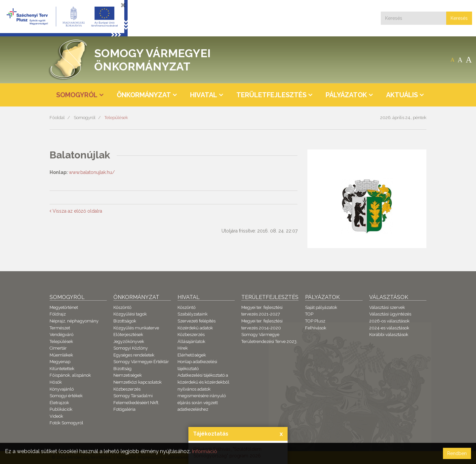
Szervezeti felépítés (197, 321)
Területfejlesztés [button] (271, 95)
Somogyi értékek (66, 396)
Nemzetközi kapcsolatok (138, 382)
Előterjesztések (128, 335)
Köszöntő (122, 307)
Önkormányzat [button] (144, 95)
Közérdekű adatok (195, 328)
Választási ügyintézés (390, 314)
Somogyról (85, 118)
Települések (116, 118)
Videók (56, 416)
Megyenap (60, 362)
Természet (60, 328)
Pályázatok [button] (346, 95)
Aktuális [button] (402, 95)
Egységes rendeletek (134, 355)
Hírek (183, 348)
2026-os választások (389, 321)
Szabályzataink (193, 314)
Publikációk (61, 409)
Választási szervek (387, 307)
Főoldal (57, 118)
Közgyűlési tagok (130, 314)
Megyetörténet (64, 307)
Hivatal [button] (204, 95)
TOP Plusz (315, 321)
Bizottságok (125, 321)
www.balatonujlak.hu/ (92, 172)
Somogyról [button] (77, 95)
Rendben (457, 453)
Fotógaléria (124, 409)
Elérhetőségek (192, 355)
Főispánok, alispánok (70, 375)
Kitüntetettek (62, 369)
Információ (205, 451)
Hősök (56, 382)
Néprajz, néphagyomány (74, 321)
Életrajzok (59, 403)
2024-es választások (389, 328)
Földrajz (58, 314)
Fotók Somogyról (66, 423)
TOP (309, 314)
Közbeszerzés (127, 389)
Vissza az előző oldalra (76, 211)
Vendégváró (61, 335)
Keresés (459, 18)
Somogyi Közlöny (131, 348)
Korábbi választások (389, 335)
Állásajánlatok (191, 341)
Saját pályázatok (321, 307)
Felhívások (316, 328)
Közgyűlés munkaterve (136, 328)
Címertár (58, 348)
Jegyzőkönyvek (129, 341)
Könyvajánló (62, 389)
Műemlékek (61, 355)
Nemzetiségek (128, 375)
